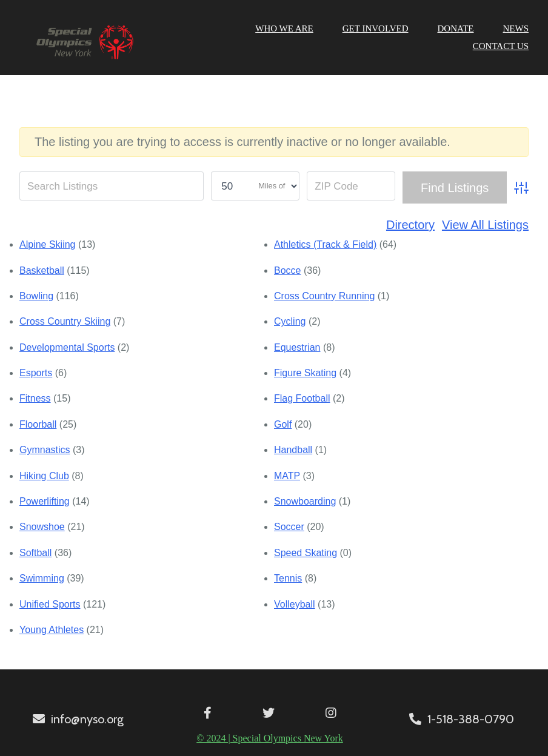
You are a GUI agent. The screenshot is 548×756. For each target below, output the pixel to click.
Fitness (35, 398)
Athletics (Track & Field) (325, 244)
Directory (410, 225)
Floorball (38, 424)
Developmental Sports (67, 347)
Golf (283, 424)
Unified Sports (50, 604)
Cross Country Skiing (65, 321)
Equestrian (297, 347)
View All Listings (485, 225)
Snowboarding (305, 501)
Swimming (42, 578)
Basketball (42, 270)
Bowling (36, 296)
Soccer (289, 527)
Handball (293, 450)
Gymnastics (45, 450)
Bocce (287, 270)
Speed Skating (306, 553)
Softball (35, 553)
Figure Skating (305, 373)
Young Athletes (52, 630)
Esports (36, 373)
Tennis (288, 578)
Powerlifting (45, 501)
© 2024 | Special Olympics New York (270, 738)
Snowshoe (42, 527)
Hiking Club (44, 476)
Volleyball (295, 604)
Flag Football (302, 398)
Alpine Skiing (48, 244)
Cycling (290, 321)
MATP (287, 476)
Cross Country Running (324, 296)
